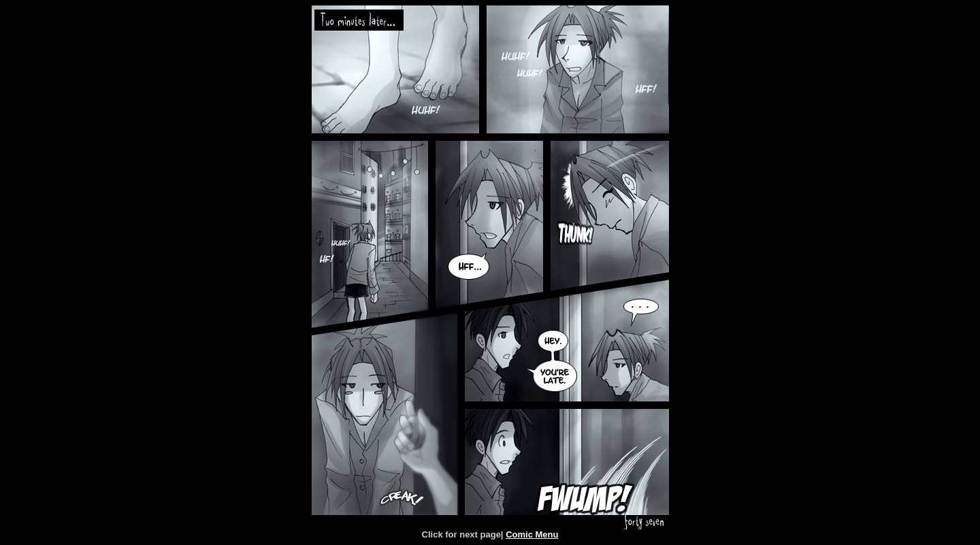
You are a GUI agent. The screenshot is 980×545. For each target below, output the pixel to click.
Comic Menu (532, 534)
